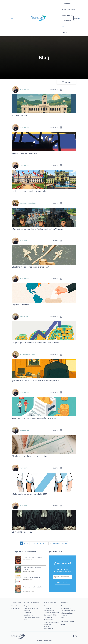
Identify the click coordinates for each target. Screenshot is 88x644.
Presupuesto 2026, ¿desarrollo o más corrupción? (35, 418)
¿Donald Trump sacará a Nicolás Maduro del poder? (35, 380)
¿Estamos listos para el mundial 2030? (30, 494)
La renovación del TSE (22, 532)
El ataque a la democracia (31, 577)
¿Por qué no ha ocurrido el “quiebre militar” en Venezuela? (39, 229)
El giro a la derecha (21, 305)
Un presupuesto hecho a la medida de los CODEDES (36, 343)
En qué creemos (16, 608)
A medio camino (19, 115)
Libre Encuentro (29, 615)
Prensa (26, 620)
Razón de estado (68, 15)
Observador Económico (51, 606)
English (77, 19)
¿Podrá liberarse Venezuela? (25, 153)
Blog (63, 26)
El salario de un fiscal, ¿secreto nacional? (31, 456)
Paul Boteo (24, 89)
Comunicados (48, 617)
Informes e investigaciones (49, 628)
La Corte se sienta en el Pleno (32, 558)
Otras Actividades (66, 608)
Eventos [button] (65, 32)
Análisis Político (49, 620)
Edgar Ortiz (24, 317)
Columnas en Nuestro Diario (32, 617)
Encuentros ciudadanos (68, 611)
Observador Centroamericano (49, 609)
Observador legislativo (51, 615)
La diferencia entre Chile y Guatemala (29, 191)
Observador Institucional (51, 613)
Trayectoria (27, 613)
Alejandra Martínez (28, 203)
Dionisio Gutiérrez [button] (68, 10)
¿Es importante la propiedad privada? (32, 568)
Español (77, 17)
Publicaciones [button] (67, 21)
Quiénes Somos (15, 606)
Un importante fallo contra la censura (32, 588)
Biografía (27, 606)
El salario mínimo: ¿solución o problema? (31, 267)
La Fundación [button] (66, 4)
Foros (63, 617)
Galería (63, 606)
